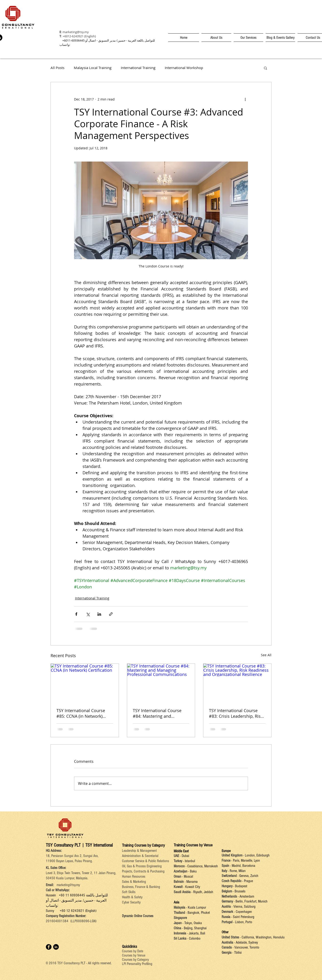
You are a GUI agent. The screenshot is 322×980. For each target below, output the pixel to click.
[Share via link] (111, 614)
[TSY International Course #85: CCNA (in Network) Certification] (85, 683)
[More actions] (245, 99)
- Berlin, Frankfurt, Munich (250, 901)
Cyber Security (131, 902)
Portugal (227, 922)
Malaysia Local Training (93, 68)
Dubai (185, 856)
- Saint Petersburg (243, 917)
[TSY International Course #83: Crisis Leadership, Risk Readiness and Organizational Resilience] (237, 683)
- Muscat (187, 876)
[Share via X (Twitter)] (88, 614)
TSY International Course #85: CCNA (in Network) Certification (81, 713)
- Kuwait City (191, 887)
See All (266, 655)
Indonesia (180, 933)
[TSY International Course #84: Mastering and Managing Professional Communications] (161, 683)
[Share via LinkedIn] (99, 614)
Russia (226, 917)
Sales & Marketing (134, 882)
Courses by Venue (134, 955)
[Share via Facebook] (76, 614)
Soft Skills (129, 892)
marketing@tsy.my (76, 32)
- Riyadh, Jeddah (202, 892)
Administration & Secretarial (140, 856)
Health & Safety (132, 897)
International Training (138, 68)
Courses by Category (135, 960)
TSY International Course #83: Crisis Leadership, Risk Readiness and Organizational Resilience (236, 713)
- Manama (191, 882)
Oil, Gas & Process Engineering (142, 866)
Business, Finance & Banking (141, 887)
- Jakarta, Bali (196, 933)
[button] (265, 68)
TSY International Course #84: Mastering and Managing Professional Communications (157, 713)
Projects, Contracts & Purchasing (143, 871)
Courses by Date (133, 951)
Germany (227, 901)
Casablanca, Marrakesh (203, 866)
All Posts (57, 68)
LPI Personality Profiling (137, 964)
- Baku (192, 871)
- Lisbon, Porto (242, 922)
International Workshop (184, 68)
